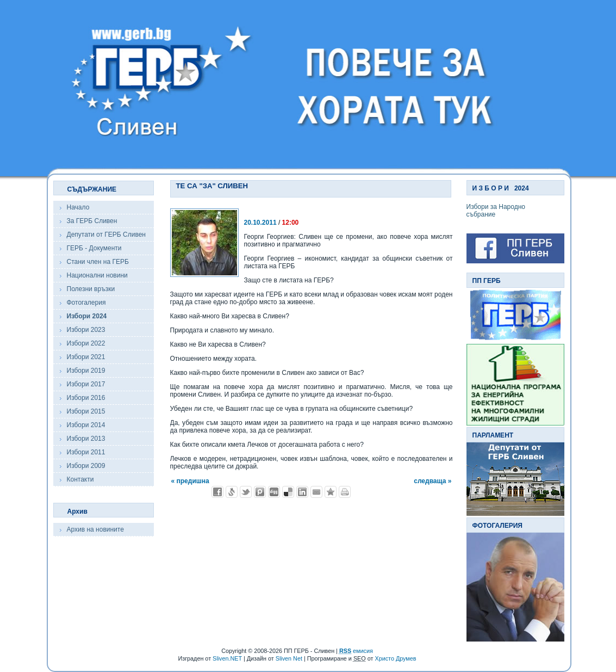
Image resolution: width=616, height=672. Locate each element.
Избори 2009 (86, 466)
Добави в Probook (260, 492)
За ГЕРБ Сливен (92, 221)
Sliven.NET (227, 658)
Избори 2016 (86, 398)
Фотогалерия (86, 303)
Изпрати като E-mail (316, 492)
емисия (356, 651)
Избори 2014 (86, 425)
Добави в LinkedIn (302, 492)
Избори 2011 (86, 452)
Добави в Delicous (288, 492)
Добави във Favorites (331, 492)
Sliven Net (289, 658)
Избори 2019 (86, 371)
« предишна (190, 481)
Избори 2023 (86, 330)
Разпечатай (345, 492)
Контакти (80, 479)
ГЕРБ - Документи (94, 248)
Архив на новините (95, 529)
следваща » (433, 481)
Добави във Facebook (217, 492)
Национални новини (97, 275)
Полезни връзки (91, 289)
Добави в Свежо (232, 492)
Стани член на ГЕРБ (98, 262)
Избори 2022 (86, 343)
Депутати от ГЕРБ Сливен (106, 235)
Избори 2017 (86, 384)
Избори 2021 (86, 357)
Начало (78, 207)
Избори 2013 (86, 439)
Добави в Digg (274, 492)
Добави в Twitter (246, 492)
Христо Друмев (395, 658)
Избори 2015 (86, 411)
